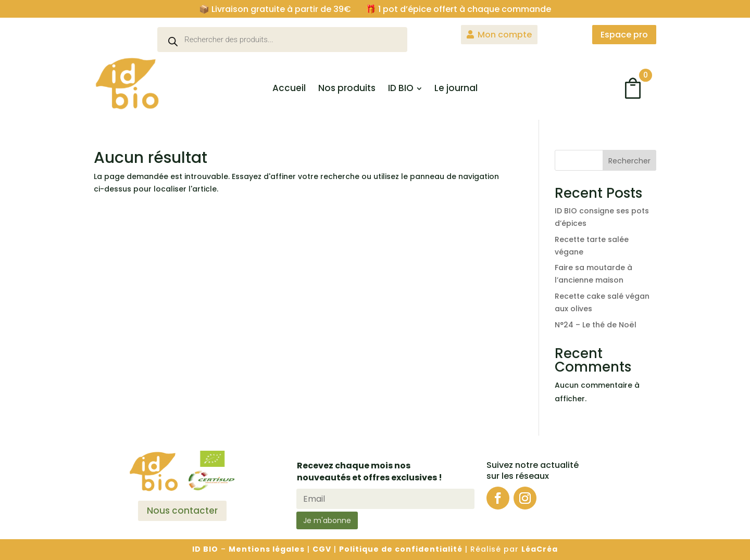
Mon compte (505, 35)
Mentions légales (267, 549)
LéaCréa (540, 549)
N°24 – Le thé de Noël (596, 325)
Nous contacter (182, 511)
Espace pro (624, 35)
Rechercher (629, 161)
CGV (322, 549)
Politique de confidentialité (401, 549)
